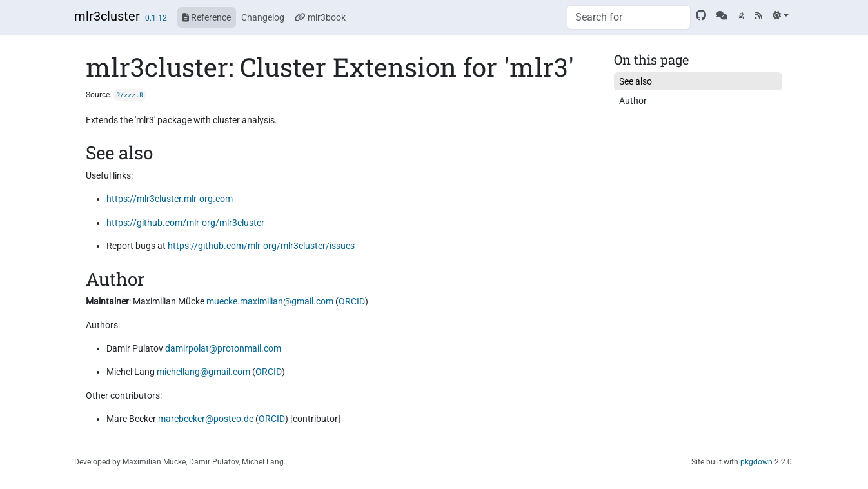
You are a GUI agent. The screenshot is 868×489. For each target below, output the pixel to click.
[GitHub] (701, 15)
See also (636, 81)
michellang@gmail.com (203, 372)
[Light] (781, 15)
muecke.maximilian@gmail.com (270, 301)
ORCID (352, 301)
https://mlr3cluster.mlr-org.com (170, 199)
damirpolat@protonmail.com (223, 348)
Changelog (263, 17)
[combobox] (629, 17)
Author (633, 101)
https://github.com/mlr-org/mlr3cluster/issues (261, 246)
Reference (207, 17)
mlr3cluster (107, 16)
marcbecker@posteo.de (206, 419)
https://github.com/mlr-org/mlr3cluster (185, 223)
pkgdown (756, 462)
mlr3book (320, 17)
